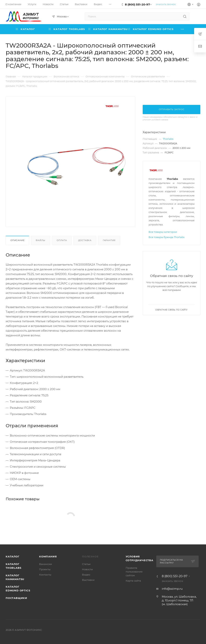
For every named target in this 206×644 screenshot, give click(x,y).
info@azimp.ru (172, 589)
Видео (86, 575)
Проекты (45, 569)
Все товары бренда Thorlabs (167, 237)
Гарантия (109, 240)
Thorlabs (168, 139)
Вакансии (46, 564)
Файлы (41, 240)
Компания (48, 556)
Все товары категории (163, 232)
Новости (87, 569)
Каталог (13, 556)
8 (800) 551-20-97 (137, 4)
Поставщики (16, 598)
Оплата (62, 240)
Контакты (45, 575)
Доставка (85, 240)
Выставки (88, 580)
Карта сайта (133, 581)
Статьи (86, 564)
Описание (17, 240)
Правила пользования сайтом (134, 572)
